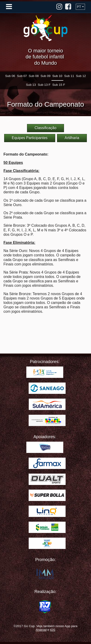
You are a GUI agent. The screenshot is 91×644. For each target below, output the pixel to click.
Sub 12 (81, 76)
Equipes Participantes (30, 138)
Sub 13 (31, 85)
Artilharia (72, 138)
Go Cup (45, 28)
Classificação (45, 128)
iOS (53, 630)
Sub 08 (34, 76)
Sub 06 (10, 76)
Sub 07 (22, 76)
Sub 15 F (59, 85)
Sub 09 (45, 76)
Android (41, 630)
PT (79, 7)
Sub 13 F (44, 85)
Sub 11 (69, 76)
